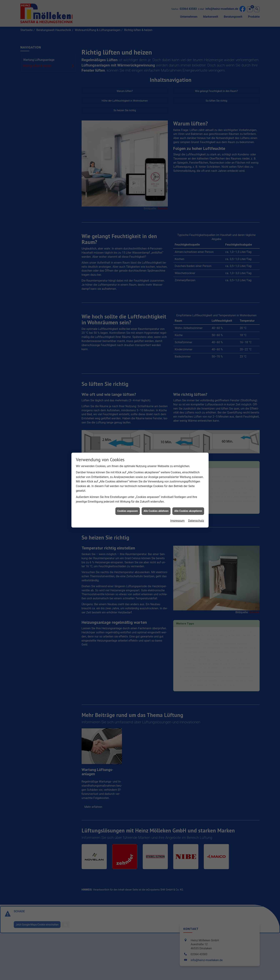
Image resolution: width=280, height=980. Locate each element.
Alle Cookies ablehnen (156, 504)
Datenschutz (196, 514)
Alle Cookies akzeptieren (188, 504)
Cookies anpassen (128, 504)
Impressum (177, 514)
